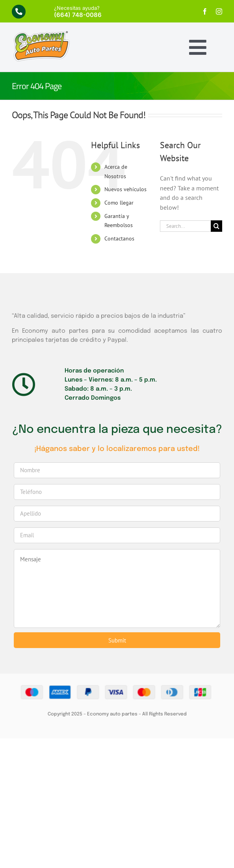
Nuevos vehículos (125, 189)
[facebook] (205, 11)
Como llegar (119, 203)
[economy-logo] (41, 34)
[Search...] (185, 226)
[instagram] (219, 11)
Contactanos (119, 238)
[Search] (216, 226)
